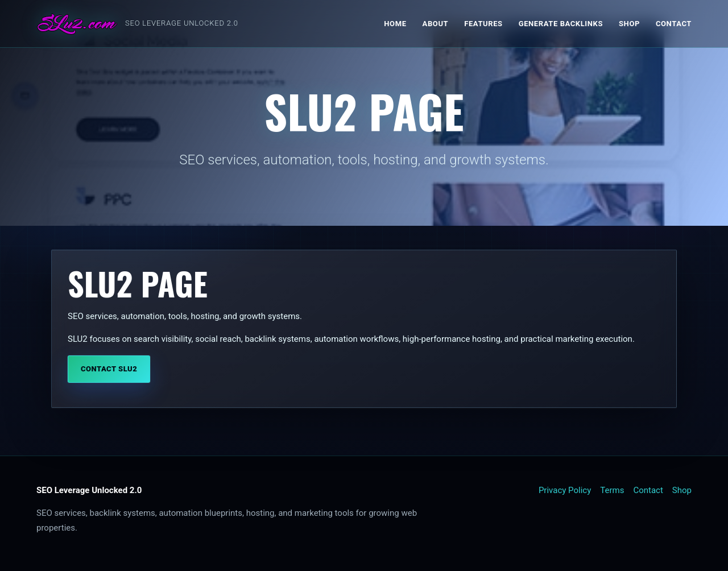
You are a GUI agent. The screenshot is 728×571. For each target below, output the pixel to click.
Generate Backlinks (561, 24)
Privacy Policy (565, 490)
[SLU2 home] (137, 24)
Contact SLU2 (109, 370)
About (436, 24)
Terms (612, 490)
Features (483, 24)
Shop (629, 24)
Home (395, 24)
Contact (674, 24)
